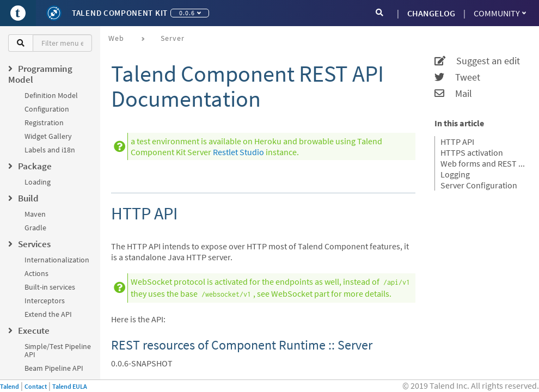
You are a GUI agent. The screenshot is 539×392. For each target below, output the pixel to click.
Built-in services (50, 287)
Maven (35, 214)
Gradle (35, 228)
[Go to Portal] (18, 13)
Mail (453, 94)
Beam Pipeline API (54, 368)
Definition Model (51, 95)
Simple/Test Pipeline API (58, 350)
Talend (10, 386)
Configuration (47, 109)
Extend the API (48, 314)
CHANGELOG (431, 13)
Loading (38, 182)
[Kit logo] (54, 13)
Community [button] (500, 13)
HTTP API (457, 142)
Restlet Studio (238, 152)
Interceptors (45, 301)
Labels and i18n (50, 150)
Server (173, 38)
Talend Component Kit (120, 13)
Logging (455, 174)
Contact (36, 386)
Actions (36, 273)
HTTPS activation (472, 152)
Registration (44, 122)
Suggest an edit (477, 61)
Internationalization (57, 260)
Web (116, 38)
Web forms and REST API (483, 163)
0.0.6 (190, 13)
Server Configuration (479, 185)
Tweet (457, 77)
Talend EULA (70, 386)
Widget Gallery (48, 136)
